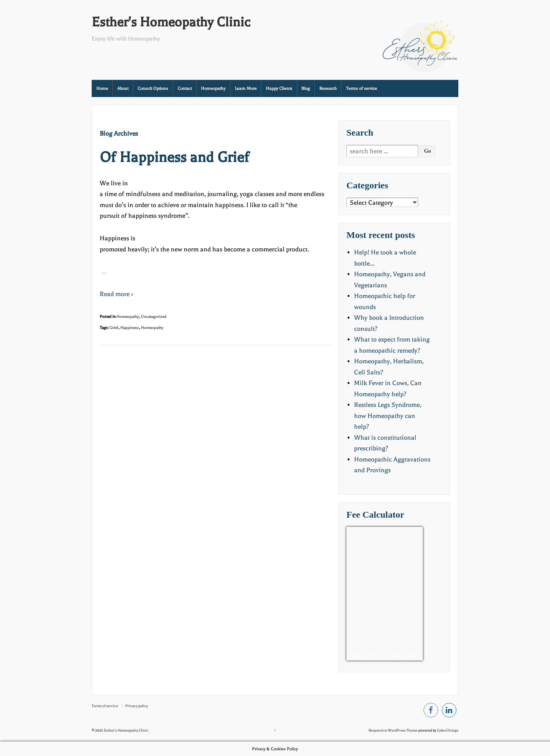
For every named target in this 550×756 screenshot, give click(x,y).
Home (102, 88)
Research (328, 88)
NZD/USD (363, 656)
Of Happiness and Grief (175, 157)
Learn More (246, 88)
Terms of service (362, 88)
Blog (306, 88)
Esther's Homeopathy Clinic (171, 22)
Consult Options (153, 88)
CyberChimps (448, 730)
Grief (114, 328)
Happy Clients (279, 88)
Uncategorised (154, 316)
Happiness (130, 328)
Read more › (116, 294)
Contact (185, 88)
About (123, 88)
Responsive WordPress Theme (393, 730)
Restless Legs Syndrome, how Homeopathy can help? (388, 416)
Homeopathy (213, 88)
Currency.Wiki (402, 656)
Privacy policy (137, 706)
